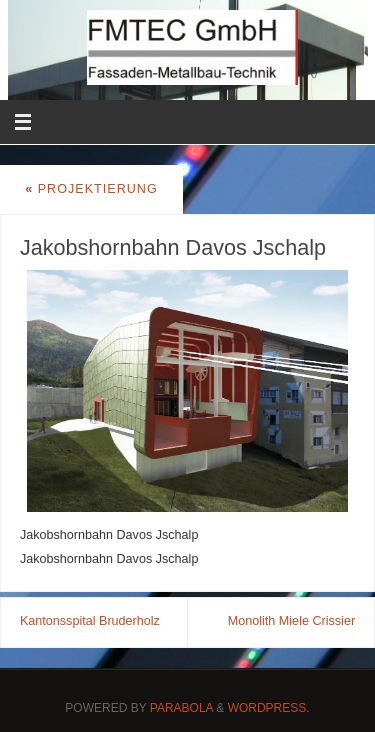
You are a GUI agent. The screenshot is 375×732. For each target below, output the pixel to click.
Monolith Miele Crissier (291, 621)
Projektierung (91, 189)
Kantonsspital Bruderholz (90, 621)
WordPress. (269, 708)
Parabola (181, 708)
